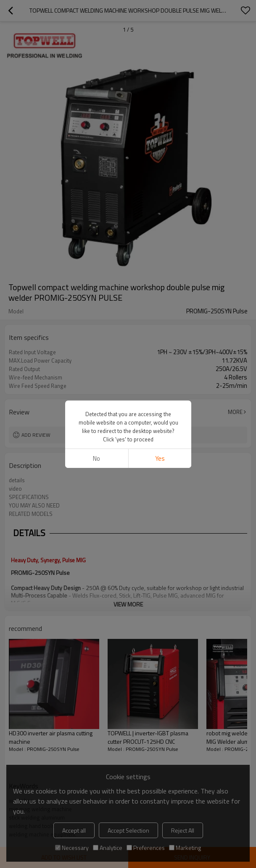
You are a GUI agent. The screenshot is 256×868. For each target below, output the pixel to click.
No (96, 458)
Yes (160, 458)
